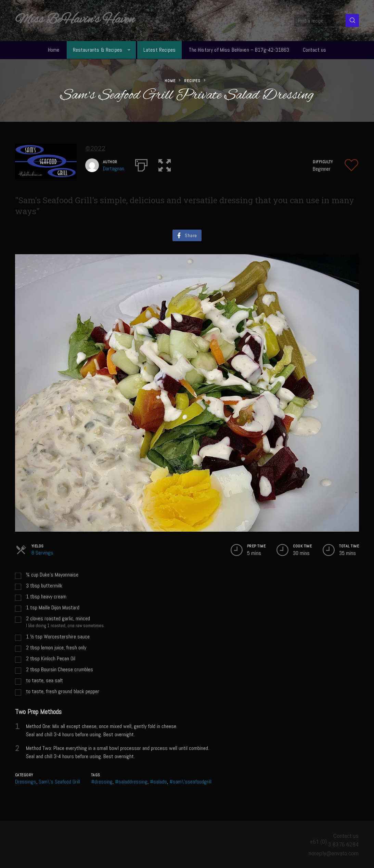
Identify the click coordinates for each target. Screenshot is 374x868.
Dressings (26, 782)
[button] (165, 164)
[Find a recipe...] (320, 21)
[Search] (352, 21)
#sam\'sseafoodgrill (190, 782)
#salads (158, 782)
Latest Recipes (159, 50)
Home (54, 50)
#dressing (102, 782)
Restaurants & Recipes (98, 50)
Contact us (315, 50)
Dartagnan (114, 169)
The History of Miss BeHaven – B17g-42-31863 (239, 50)
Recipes (192, 81)
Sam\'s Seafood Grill (59, 782)
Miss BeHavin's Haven (75, 20)
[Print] (141, 164)
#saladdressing (131, 782)
